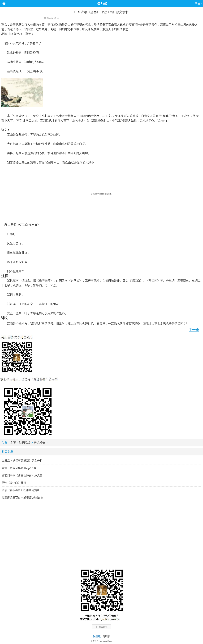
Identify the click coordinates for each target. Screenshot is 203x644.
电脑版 (106, 636)
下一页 (194, 330)
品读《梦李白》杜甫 (14, 483)
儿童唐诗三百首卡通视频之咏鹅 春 (22, 498)
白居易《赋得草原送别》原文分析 (22, 461)
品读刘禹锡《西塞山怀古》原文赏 (22, 475)
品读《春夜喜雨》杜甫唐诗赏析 (21, 490)
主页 (13, 443)
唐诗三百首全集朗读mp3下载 (19, 468)
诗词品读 (25, 443)
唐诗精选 (39, 443)
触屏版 (97, 636)
